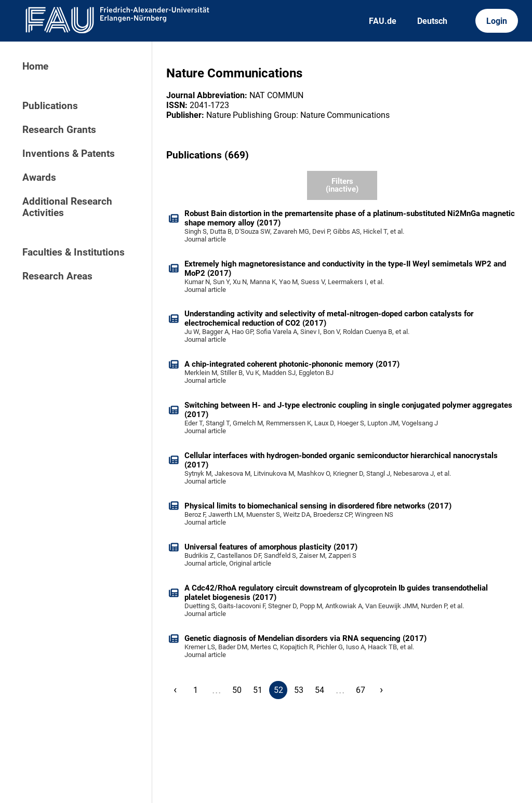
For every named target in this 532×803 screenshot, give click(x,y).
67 (361, 690)
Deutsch (432, 21)
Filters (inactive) (342, 185)
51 (258, 690)
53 (299, 690)
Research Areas (57, 276)
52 (278, 690)
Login (497, 21)
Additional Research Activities (67, 207)
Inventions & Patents (69, 154)
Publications (50, 106)
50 (237, 690)
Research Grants (59, 130)
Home (35, 66)
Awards (39, 178)
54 (320, 690)
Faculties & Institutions (74, 252)
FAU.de (383, 21)
